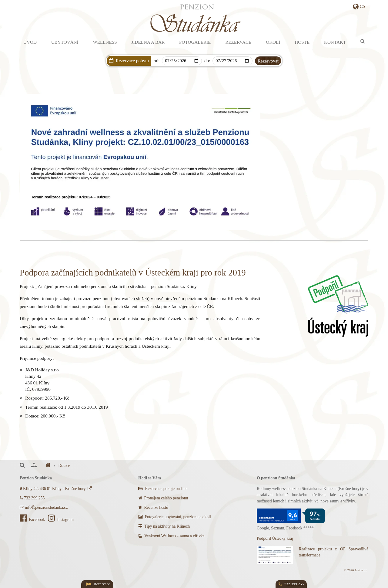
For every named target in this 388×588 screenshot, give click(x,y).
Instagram (61, 520)
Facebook (33, 520)
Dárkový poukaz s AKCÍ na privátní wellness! (206, 69)
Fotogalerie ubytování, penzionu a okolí (175, 517)
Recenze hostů (153, 507)
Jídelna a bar (148, 42)
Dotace (64, 466)
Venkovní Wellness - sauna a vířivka (171, 536)
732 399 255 (32, 498)
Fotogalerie (195, 42)
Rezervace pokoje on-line (163, 489)
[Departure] (232, 61)
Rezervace (238, 42)
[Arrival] (182, 61)
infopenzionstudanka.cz (44, 507)
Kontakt (335, 42)
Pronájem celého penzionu (163, 498)
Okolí (273, 42)
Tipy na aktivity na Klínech (164, 526)
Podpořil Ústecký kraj (275, 538)
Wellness (105, 42)
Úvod (30, 42)
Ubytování (65, 42)
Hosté (302, 42)
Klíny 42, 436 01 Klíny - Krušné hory (56, 489)
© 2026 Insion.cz (355, 570)
